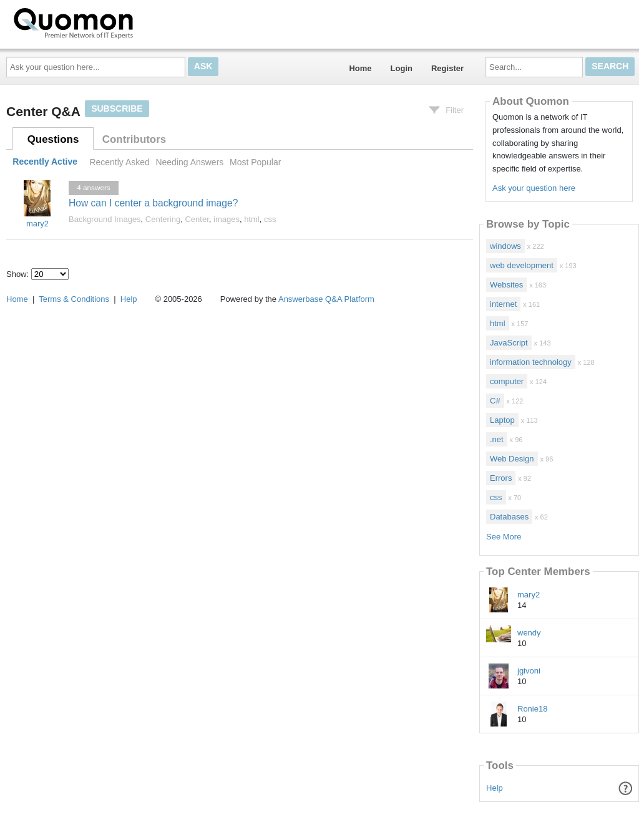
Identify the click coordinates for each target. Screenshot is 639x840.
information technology (531, 362)
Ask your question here (534, 188)
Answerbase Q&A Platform (326, 299)
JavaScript (509, 343)
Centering (163, 219)
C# (495, 401)
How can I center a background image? (153, 203)
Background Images (105, 219)
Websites (506, 285)
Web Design (512, 459)
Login (402, 68)
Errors (501, 478)
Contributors (134, 139)
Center (197, 219)
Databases (509, 517)
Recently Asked (119, 162)
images (227, 219)
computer (507, 381)
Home (360, 68)
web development (522, 265)
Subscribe (117, 109)
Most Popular (255, 162)
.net (497, 439)
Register (447, 68)
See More (504, 537)
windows (505, 246)
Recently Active (45, 162)
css (270, 219)
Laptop (502, 420)
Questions (53, 139)
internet (503, 304)
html (252, 219)
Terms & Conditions (74, 299)
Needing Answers (189, 162)
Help (495, 788)
